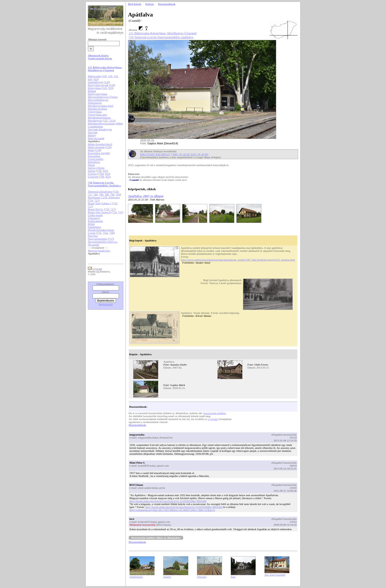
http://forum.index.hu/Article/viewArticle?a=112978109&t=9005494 (184, 507)
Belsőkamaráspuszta (99, 118)
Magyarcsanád (96, 138)
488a (119, 123)
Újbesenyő (94, 218)
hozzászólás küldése (215, 413)
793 (118, 194)
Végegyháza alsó (97, 115)
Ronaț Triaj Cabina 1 (100, 203)
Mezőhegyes (95, 120)
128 (110, 76)
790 (99, 171)
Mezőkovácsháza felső (101, 106)
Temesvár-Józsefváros (100, 191)
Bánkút (92, 91)
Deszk (91, 165)
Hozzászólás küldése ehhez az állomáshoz (156, 538)
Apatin (167, 577)
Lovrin (92, 233)
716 (99, 233)
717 (90, 194)
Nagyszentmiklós (98, 239)
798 (112, 233)
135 (116, 76)
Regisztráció (106, 304)
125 (106, 120)
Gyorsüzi (213, 419)
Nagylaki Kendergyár (100, 129)
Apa (233, 577)
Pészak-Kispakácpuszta (101, 230)
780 (96, 194)
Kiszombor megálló (99, 153)
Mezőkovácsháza (97, 109)
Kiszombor (94, 156)
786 (101, 194)
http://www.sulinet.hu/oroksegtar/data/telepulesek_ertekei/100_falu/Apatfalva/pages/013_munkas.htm (238, 260)
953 (110, 88)
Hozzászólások (137, 425)
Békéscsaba (94, 76)
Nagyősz (93, 236)
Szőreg (92, 171)
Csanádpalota (95, 126)
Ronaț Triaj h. (96, 209)
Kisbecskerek (95, 221)
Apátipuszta (136, 577)
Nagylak (93, 132)
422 (96, 79)
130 (108, 147)
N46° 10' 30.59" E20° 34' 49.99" (191, 154)
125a (112, 120)
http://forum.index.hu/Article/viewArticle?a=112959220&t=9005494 (168, 501)
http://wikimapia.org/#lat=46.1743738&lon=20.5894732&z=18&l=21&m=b (172, 510)
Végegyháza (95, 112)
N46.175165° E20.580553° (155, 154)
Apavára (202, 577)
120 (105, 76)
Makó (91, 150)
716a (105, 233)
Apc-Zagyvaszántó (275, 575)
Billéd (91, 224)
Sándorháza (94, 227)
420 (90, 79)
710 (116, 191)
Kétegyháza (94, 88)
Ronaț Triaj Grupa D (99, 212)
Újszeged (93, 177)
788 (107, 194)
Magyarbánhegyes (98, 100)
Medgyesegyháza (98, 94)
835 (105, 171)
